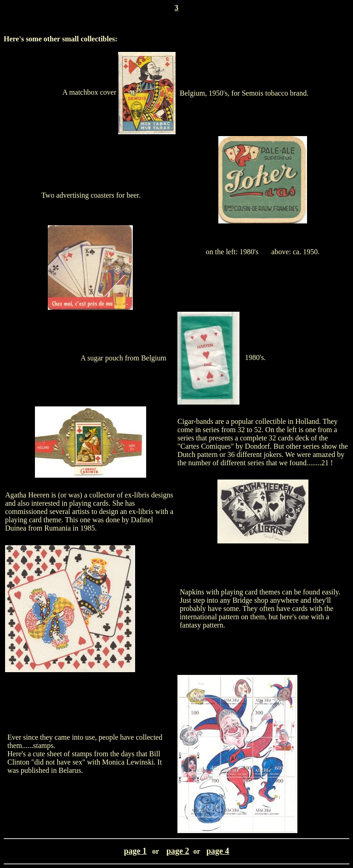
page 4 (218, 851)
